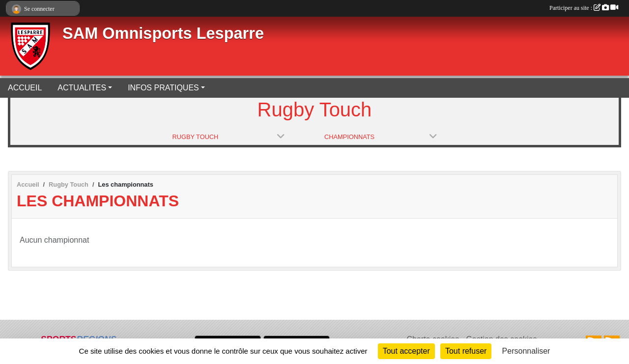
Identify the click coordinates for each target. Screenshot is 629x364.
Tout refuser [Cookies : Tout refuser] (466, 351)
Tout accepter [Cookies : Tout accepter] (406, 351)
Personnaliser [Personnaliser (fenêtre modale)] (526, 351)
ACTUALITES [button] (82, 88)
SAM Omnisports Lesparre (163, 33)
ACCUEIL (25, 88)
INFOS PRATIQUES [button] (163, 88)
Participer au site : (584, 8)
